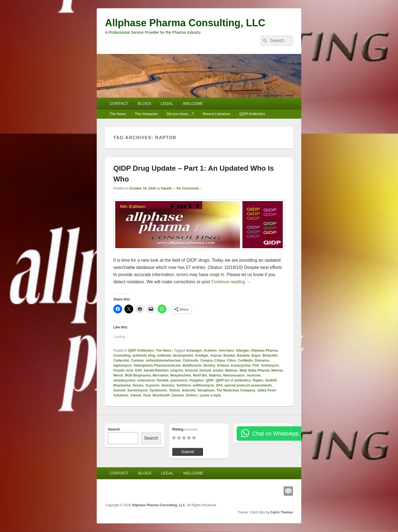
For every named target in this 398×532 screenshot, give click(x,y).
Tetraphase (206, 390)
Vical (147, 395)
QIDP (210, 380)
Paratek (163, 380)
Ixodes (218, 370)
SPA (219, 385)
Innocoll (191, 370)
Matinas (231, 370)
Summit (119, 390)
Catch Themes (282, 512)
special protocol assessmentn (248, 385)
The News (118, 114)
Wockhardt (161, 395)
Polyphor (197, 380)
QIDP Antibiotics (252, 114)
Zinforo (191, 395)
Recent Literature (216, 114)
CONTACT (119, 103)
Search (114, 429)
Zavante (178, 395)
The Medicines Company (236, 390)
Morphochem (181, 375)
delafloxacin (192, 365)
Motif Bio (200, 375)
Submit (188, 452)
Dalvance (262, 360)
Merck (118, 375)
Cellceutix (191, 360)
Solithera (183, 385)
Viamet (136, 395)
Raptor (258, 380)
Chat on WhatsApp (275, 434)
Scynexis (152, 385)
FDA (256, 365)
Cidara (220, 360)
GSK (138, 370)
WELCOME (193, 103)
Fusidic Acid (123, 370)
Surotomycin (138, 390)
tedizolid (189, 390)
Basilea (229, 355)
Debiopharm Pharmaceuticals (157, 365)
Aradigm (202, 355)
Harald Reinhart (156, 370)
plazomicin (179, 380)
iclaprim (177, 370)
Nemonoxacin (234, 375)
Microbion (160, 375)
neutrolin (254, 375)
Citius (231, 360)
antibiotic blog (144, 355)
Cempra (207, 360)
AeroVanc (226, 351)
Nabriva (215, 375)
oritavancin (146, 380)
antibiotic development (175, 355)
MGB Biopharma (138, 375)
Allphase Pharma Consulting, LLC (185, 23)
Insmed (205, 370)
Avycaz (216, 355)
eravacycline (241, 365)
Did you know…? (180, 114)
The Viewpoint (146, 114)
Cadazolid (121, 360)
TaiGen (174, 390)
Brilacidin (270, 355)
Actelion (210, 351)
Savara (138, 385)
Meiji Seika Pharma (254, 370)
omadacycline (124, 380)
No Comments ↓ (189, 188)
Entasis (223, 365)
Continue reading (231, 282)
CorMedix (245, 360)
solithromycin (203, 385)
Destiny (209, 365)
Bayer (256, 355)
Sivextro (168, 385)
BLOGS (145, 103)
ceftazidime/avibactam (163, 360)
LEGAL (167, 103)
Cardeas (137, 360)
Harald (166, 188)
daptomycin (123, 365)
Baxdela (243, 355)
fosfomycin (270, 365)
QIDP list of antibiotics (233, 380)
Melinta (277, 370)
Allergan (242, 351)
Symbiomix (158, 390)
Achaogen (194, 351)
